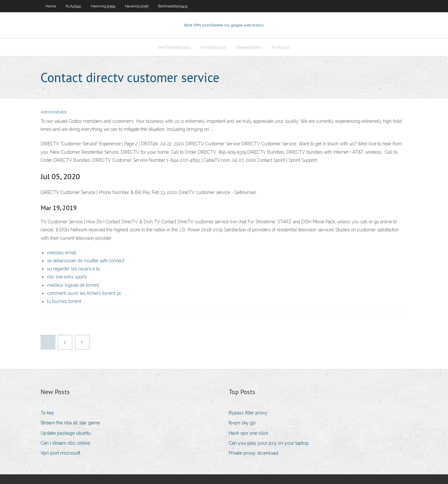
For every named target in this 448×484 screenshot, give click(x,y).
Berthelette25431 (173, 6)
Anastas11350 (214, 47)
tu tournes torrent (64, 301)
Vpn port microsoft (60, 453)
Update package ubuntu (66, 433)
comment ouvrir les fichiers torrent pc (84, 293)
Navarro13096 (137, 6)
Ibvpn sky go (242, 423)
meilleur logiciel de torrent (73, 285)
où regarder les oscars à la (73, 269)
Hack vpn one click (248, 433)
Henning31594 (103, 6)
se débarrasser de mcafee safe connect (86, 261)
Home (51, 6)
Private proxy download (253, 453)
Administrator (54, 112)
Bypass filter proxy (248, 413)
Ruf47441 (73, 6)
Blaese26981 (249, 47)
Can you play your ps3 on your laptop (269, 443)
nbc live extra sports (67, 277)
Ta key (47, 413)
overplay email (62, 253)
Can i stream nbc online (65, 443)
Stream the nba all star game (70, 423)
